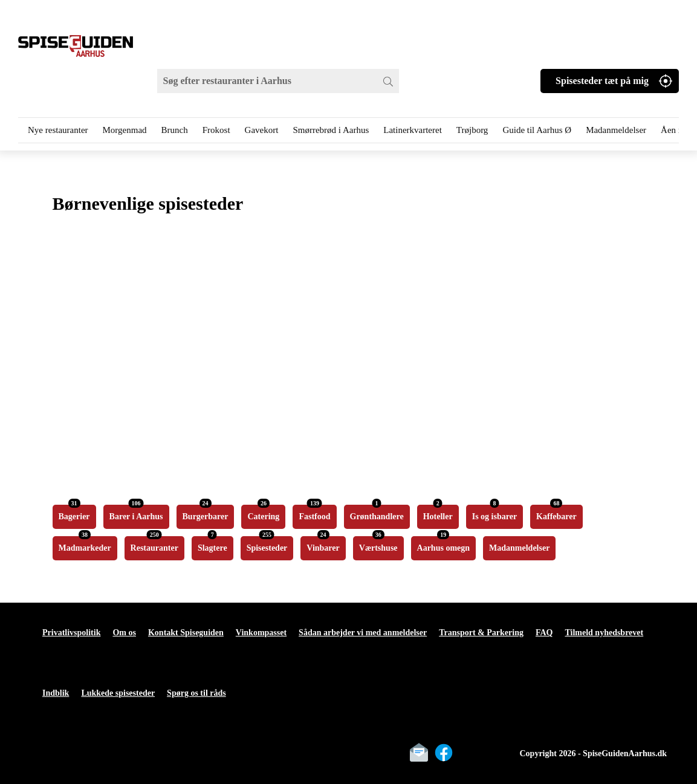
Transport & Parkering (481, 633)
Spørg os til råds (196, 693)
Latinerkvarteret (413, 130)
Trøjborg (472, 130)
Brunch (175, 130)
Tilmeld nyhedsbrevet (604, 633)
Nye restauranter (58, 130)
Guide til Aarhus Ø (537, 130)
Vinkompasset (261, 633)
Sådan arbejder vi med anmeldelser (363, 633)
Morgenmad (125, 130)
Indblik (56, 693)
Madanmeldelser (616, 130)
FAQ (544, 633)
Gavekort (262, 130)
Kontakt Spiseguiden (186, 633)
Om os (124, 633)
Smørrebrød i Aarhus (331, 130)
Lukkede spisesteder (118, 693)
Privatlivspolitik (71, 633)
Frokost (216, 130)
